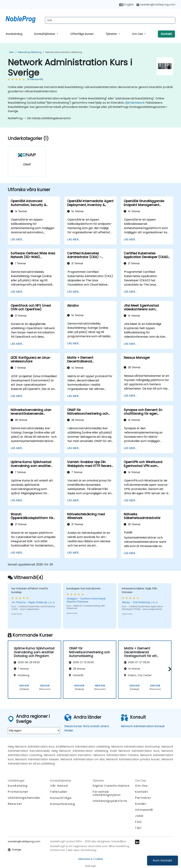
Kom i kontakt (163, 860)
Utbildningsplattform (110, 801)
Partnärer (143, 798)
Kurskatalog (14, 34)
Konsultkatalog (63, 804)
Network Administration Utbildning (64, 52)
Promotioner (18, 792)
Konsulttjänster (45, 34)
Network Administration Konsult (143, 726)
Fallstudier (59, 792)
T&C (138, 828)
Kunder (141, 804)
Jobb (139, 816)
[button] (169, 669)
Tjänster (112, 34)
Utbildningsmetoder (24, 798)
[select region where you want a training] (34, 731)
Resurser (15, 804)
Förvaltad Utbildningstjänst (107, 793)
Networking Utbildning (30, 52)
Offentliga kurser (82, 34)
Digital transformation (111, 786)
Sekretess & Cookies (91, 859)
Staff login (91, 866)
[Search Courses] (110, 20)
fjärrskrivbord (135, 103)
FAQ (138, 822)
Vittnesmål (144, 810)
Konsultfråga (61, 798)
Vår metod (59, 786)
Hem (12, 52)
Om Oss (138, 34)
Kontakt (166, 34)
